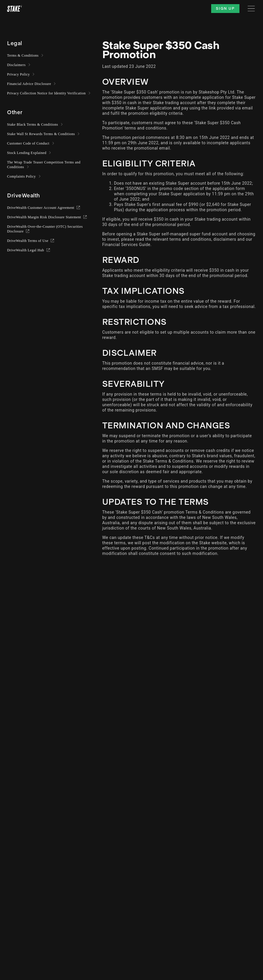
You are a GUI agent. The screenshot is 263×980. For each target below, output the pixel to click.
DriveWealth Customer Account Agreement (41, 208)
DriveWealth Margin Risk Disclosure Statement (45, 217)
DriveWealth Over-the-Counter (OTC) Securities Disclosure (45, 229)
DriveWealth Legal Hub (26, 250)
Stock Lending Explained (27, 153)
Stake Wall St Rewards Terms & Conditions (41, 134)
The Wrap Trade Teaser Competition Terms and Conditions (44, 165)
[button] (15, 43)
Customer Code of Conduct (28, 143)
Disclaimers (16, 65)
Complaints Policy (22, 176)
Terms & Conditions (23, 55)
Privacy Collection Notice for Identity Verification (47, 93)
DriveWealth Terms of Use (28, 241)
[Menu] (251, 9)
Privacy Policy (19, 74)
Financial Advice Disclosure (29, 84)
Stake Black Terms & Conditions (33, 124)
